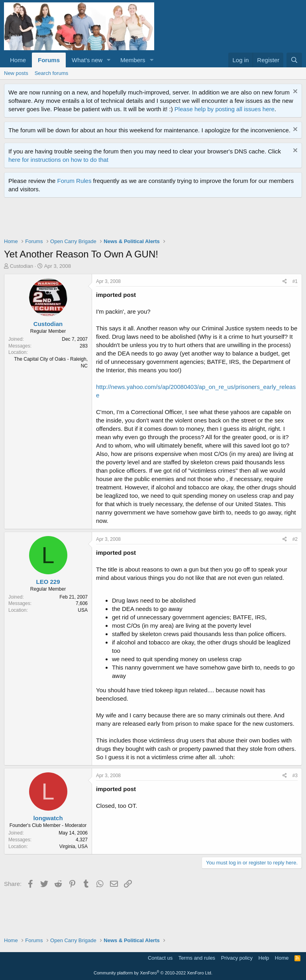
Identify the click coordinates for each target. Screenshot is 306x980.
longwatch (48, 818)
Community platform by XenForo (153, 973)
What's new (87, 60)
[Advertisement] (149, 220)
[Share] (285, 282)
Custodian (22, 266)
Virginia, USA (74, 846)
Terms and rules (197, 958)
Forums (49, 60)
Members (133, 60)
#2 (295, 539)
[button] (109, 60)
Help (264, 958)
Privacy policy (237, 958)
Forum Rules (75, 181)
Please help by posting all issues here (225, 109)
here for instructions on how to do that (58, 160)
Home (18, 60)
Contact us (160, 958)
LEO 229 (48, 582)
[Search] (294, 60)
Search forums (52, 73)
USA (83, 610)
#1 (295, 281)
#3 (295, 776)
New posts (16, 73)
